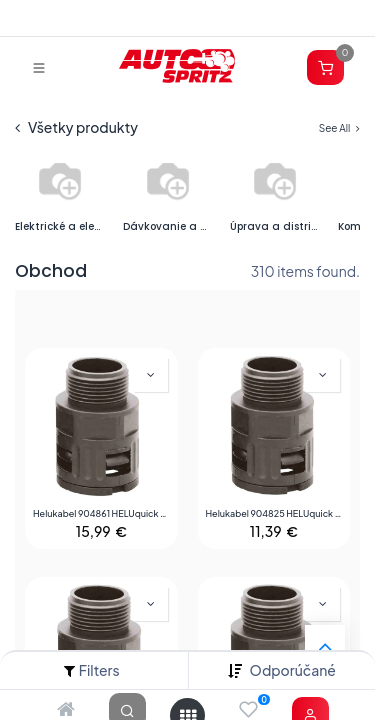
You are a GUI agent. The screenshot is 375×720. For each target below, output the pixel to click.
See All (339, 128)
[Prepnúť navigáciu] (39, 67)
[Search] (127, 710)
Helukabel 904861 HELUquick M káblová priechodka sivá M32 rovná (101, 514)
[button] (293, 671)
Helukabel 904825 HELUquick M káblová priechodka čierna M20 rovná (274, 514)
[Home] (66, 710)
